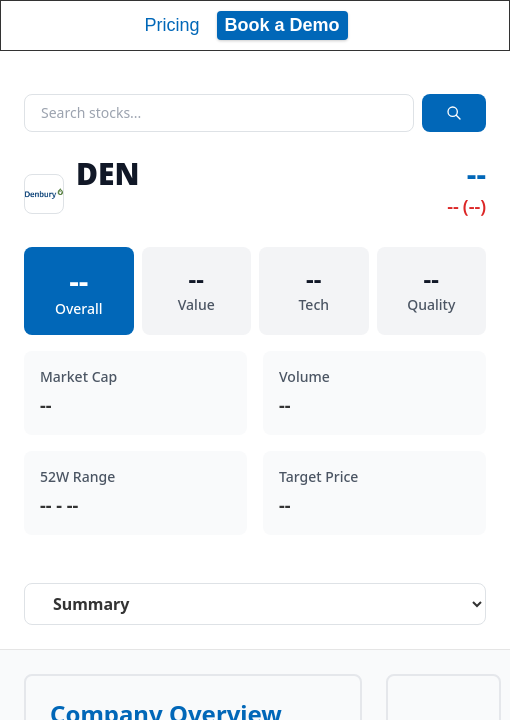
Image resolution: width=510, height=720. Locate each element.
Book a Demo (282, 25)
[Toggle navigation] (476, 25)
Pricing (171, 25)
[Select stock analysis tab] (255, 604)
